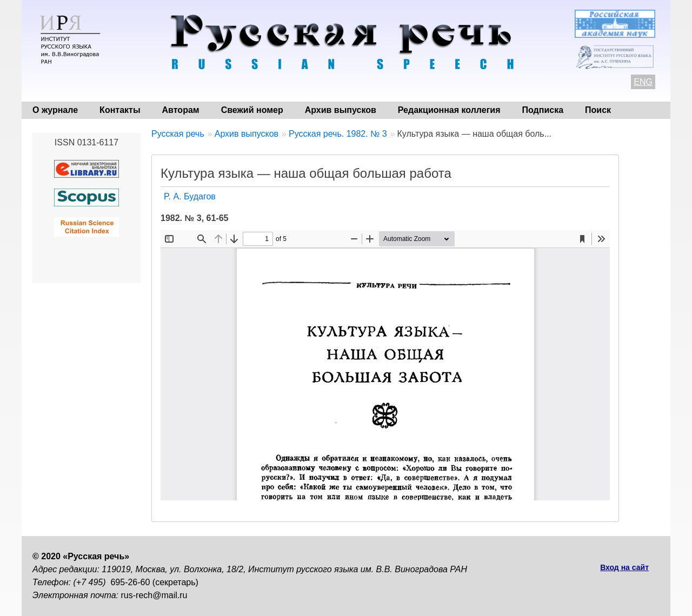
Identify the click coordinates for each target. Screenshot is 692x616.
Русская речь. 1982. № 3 (338, 134)
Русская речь (178, 134)
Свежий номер (252, 110)
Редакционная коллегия (449, 110)
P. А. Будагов (190, 196)
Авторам (181, 110)
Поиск (598, 110)
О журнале (55, 110)
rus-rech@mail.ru (154, 595)
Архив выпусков (341, 110)
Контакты (120, 110)
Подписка (543, 110)
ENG (643, 82)
